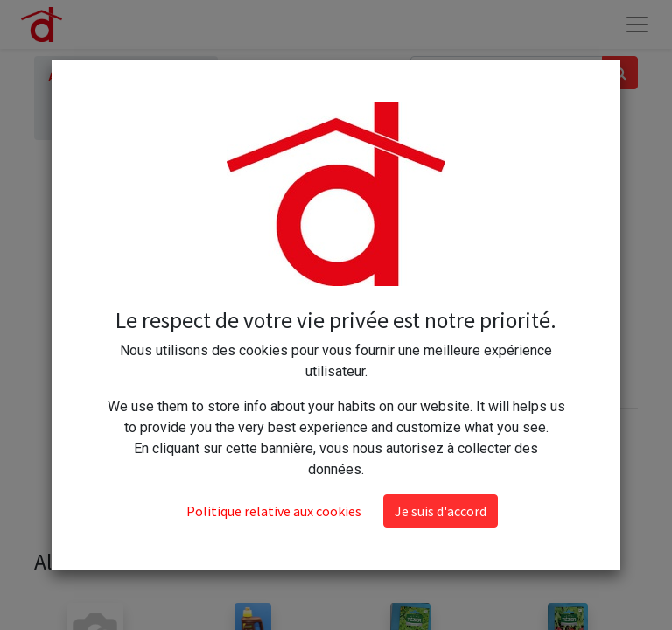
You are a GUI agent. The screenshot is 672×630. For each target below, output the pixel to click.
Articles (72, 77)
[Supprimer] (366, 286)
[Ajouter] (442, 286)
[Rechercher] (620, 73)
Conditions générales (414, 468)
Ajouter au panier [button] (437, 337)
